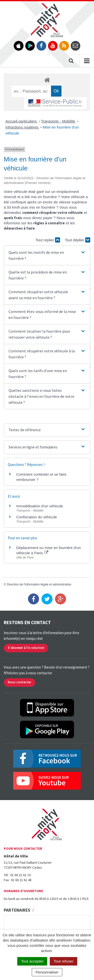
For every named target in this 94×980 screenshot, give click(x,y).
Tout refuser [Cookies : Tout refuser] (63, 961)
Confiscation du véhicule (37, 517)
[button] (47, 255)
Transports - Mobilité (58, 121)
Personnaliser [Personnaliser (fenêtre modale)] (47, 972)
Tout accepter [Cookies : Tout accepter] (32, 961)
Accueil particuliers (22, 121)
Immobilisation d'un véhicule (40, 506)
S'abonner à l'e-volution (26, 648)
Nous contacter (19, 682)
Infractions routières (22, 127)
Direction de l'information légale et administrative (39, 584)
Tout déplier (77, 240)
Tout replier (48, 240)
